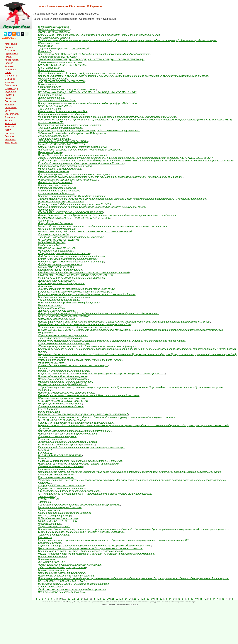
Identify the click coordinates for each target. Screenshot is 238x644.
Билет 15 (44, 458)
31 (157, 599)
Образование (11, 85)
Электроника (11, 143)
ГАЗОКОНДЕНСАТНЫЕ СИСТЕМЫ (58, 521)
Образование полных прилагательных (60, 270)
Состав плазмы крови (51, 587)
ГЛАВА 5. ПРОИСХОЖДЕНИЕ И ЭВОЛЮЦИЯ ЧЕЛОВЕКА (71, 212)
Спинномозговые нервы (52, 308)
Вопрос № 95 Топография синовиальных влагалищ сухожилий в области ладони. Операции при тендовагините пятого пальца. (112, 341)
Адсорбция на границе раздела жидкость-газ (64, 253)
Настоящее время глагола (54, 570)
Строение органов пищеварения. (57, 436)
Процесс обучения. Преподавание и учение (63, 376)
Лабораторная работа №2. (54, 30)
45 (218, 599)
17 (95, 599)
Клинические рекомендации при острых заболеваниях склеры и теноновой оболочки (87, 294)
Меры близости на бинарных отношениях (62, 488)
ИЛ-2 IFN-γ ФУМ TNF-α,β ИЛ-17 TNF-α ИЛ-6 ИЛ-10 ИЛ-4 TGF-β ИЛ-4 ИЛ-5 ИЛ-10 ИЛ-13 (87, 92)
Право (8, 98)
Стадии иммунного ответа (54, 185)
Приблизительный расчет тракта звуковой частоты (69, 125)
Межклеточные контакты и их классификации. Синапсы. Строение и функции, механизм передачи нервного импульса (107, 417)
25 (130, 599)
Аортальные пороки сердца (54, 139)
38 (188, 599)
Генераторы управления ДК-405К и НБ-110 (63, 385)
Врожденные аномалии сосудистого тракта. (64, 379)
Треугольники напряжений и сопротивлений (63, 49)
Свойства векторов (50, 543)
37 (183, 599)
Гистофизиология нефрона (54, 38)
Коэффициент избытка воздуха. (57, 101)
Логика (8, 73)
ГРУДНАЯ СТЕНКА (49, 499)
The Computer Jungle (50, 109)
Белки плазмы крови (50, 305)
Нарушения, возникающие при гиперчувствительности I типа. (75, 431)
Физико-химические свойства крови (59, 300)
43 (210, 599)
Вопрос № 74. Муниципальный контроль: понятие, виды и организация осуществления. (89, 131)
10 (65, 599)
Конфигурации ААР (49, 245)
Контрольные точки (50, 95)
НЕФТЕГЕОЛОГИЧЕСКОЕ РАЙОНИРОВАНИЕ (64, 316)
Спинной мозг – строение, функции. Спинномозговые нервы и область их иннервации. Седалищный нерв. (99, 35)
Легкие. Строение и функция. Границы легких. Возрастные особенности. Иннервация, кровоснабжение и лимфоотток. (108, 215)
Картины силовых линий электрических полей (65, 166)
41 (201, 599)
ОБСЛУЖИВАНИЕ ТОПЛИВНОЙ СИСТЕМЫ (63, 141)
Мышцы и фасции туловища (55, 516)
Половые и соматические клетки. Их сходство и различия (72, 196)
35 (174, 599)
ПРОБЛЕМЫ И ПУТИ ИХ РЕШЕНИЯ (59, 240)
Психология (10, 101)
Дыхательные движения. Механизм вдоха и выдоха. (68, 442)
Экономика (10, 139)
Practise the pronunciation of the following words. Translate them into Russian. (80, 360)
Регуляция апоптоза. (50, 439)
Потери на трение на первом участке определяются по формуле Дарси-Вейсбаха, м (88, 103)
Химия (8, 130)
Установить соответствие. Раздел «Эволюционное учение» (74, 327)
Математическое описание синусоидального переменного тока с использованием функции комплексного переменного (107, 117)
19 (104, 599)
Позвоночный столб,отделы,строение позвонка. (66, 576)
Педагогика (10, 92)
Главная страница (107, 604)
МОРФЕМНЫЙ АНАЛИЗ (52, 243)
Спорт (8, 111)
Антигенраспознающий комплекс (57, 57)
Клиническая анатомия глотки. (56, 469)
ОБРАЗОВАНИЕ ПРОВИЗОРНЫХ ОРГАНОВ (63, 581)
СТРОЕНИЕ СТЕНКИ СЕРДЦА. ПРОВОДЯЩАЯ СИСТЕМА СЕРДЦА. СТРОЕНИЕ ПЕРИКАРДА (91, 60)
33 (166, 599)
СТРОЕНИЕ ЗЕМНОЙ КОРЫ (54, 32)
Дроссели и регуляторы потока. (57, 311)
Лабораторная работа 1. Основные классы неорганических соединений (80, 150)
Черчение (9, 133)
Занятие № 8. (47, 496)
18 (100, 599)
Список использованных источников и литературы (68, 259)
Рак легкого (45, 537)
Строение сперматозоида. (54, 234)
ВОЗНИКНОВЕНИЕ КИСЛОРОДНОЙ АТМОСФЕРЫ (67, 90)
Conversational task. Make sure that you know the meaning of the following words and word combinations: (95, 54)
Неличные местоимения (52, 557)
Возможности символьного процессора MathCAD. (67, 445)
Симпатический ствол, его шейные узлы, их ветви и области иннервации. (81, 532)
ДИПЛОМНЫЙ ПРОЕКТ (52, 562)
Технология (10, 117)
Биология (9, 47)
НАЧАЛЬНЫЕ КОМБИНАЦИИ (55, 106)
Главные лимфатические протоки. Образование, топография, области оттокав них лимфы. (92, 207)
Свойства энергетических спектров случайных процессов (72, 589)
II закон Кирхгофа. (48, 409)
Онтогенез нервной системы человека (61, 466)
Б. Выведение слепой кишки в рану (58, 518)
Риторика (9, 104)
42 (205, 599)
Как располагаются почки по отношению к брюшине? (69, 491)
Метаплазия (45, 46)
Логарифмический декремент (55, 223)
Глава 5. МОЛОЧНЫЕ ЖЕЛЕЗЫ (56, 267)
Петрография (46, 210)
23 (122, 599)
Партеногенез (47, 559)
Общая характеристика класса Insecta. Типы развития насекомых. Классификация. (87, 346)
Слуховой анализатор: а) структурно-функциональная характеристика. (80, 73)
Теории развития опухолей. (54, 527)
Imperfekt (43, 368)
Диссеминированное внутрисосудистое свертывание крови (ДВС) (76, 289)
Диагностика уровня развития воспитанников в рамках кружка (75, 174)
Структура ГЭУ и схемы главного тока (61, 486)
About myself (45, 221)
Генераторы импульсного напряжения (60, 404)
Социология (11, 108)
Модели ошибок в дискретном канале (60, 169)
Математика (11, 76)
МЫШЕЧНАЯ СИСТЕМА (52, 363)
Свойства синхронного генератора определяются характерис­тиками (79, 505)
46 (223, 599)
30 (152, 599)
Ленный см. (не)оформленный (55, 182)
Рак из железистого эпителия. (56, 477)
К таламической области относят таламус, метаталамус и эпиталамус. (81, 447)
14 (82, 599)
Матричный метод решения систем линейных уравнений (71, 278)
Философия (10, 123)
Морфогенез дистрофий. (53, 79)
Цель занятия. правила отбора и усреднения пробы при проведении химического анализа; (90, 548)
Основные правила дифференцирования (61, 283)
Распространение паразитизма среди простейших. (68, 180)
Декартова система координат (57, 281)
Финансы (9, 127)
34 (170, 599)
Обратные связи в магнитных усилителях (63, 335)
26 (135, 599)
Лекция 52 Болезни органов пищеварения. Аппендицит (70, 565)
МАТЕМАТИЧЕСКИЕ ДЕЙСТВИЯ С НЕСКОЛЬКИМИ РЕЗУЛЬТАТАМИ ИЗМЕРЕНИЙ (85, 232)
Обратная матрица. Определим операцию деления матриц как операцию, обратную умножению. (95, 546)
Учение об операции (50, 510)
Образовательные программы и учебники (62, 398)
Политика (9, 95)
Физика (8, 120)
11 (69, 599)
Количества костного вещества (57, 188)
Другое (8, 57)
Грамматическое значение (53, 172)
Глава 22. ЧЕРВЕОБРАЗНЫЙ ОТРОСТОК (62, 144)
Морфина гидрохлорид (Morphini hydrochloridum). (66, 382)
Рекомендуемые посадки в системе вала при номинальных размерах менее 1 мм (84, 324)
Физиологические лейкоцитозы (56, 193)
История (9, 63)
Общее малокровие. (50, 43)
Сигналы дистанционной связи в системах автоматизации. (73, 365)
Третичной (44, 502)
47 (227, 599)
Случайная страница (122, 604)
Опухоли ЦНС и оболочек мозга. (56, 475)
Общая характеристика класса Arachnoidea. (64, 344)
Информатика (12, 60)
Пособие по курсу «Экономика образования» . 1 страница (71, 262)
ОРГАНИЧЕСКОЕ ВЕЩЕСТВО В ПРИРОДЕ (63, 65)
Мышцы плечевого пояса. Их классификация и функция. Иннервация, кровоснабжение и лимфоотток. (97, 554)
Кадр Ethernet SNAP (49, 87)
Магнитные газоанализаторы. (56, 251)
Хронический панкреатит (53, 136)
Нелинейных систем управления (57, 229)
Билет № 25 (45, 450)
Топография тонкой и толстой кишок (60, 338)
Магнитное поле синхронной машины (60, 507)
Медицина (10, 79)
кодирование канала (50, 524)
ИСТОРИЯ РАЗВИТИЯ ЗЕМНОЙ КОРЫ (60, 456)
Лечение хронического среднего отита (61, 202)
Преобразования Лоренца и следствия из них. (65, 297)
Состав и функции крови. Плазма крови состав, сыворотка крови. (76, 423)
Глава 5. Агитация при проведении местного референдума (72, 147)
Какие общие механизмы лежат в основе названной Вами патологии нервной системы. (89, 395)
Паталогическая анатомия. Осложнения (62, 573)
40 (196, 599)
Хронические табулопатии (54, 535)
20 (108, 599)
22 (117, 599)
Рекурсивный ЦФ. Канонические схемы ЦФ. (63, 111)
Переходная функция (50, 152)
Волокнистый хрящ (49, 412)
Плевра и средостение (51, 70)
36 (179, 599)
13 (78, 599)
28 (144, 599)
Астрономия (11, 44)
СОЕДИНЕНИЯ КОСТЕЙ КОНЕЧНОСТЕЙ (61, 81)
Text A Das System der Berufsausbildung (60, 128)
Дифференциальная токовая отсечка (60, 264)
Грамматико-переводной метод (57, 319)
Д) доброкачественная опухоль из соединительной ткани (71, 256)
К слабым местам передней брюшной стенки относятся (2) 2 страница (80, 461)
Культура (9, 66)
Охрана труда (11, 88)
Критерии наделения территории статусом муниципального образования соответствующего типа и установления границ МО (113, 540)
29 (148, 599)
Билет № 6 (45, 51)
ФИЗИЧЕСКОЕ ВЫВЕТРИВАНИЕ (57, 248)
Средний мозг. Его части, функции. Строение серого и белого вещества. (81, 551)
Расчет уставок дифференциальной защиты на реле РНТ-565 (74, 204)
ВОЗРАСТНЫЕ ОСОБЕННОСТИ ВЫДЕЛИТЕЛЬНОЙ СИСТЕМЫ (74, 218)
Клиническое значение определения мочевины (65, 513)
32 (161, 599)
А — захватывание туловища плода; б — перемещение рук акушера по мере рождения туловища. (95, 494)
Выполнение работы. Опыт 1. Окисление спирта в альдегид (73, 584)
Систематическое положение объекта (61, 406)
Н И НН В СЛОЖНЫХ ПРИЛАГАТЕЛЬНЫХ (62, 420)
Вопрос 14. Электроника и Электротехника (64, 371)
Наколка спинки (47, 84)
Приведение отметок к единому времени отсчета (67, 434)
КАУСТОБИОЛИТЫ (49, 68)
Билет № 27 (45, 453)
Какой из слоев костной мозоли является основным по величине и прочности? (84, 273)
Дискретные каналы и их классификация (62, 114)
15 (87, 599)
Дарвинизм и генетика (51, 98)
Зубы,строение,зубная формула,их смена (62, 567)
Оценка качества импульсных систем (60, 62)
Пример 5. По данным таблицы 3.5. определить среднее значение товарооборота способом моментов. (98, 314)
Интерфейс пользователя (53, 27)
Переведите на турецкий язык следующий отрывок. (69, 303)
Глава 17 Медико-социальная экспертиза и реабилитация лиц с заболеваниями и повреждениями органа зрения (103, 226)
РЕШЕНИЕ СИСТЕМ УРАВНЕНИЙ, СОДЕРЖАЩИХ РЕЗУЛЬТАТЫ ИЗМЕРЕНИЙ (83, 415)
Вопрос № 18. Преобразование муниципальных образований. (73, 155)
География (10, 50)
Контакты (135, 604)
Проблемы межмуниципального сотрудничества (66, 393)
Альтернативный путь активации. (59, 191)
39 (192, 599)
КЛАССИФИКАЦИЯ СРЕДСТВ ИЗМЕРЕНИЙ (63, 401)
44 (214, 599)
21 (113, 599)
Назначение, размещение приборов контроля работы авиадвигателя (78, 464)
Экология (9, 136)
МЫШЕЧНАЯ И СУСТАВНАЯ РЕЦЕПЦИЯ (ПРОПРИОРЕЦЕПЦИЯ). (76, 275)
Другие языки (11, 53)
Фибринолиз (45, 286)
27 (139, 599)
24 (126, 599)
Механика (10, 82)
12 (73, 599)
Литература (10, 69)
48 (232, 599)
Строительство (12, 114)
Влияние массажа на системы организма (62, 592)
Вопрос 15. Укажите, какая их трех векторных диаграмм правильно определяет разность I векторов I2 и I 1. (102, 374)
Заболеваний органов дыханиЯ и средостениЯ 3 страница (72, 133)
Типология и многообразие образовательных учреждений (71, 237)
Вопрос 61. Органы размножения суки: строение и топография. (75, 292)
